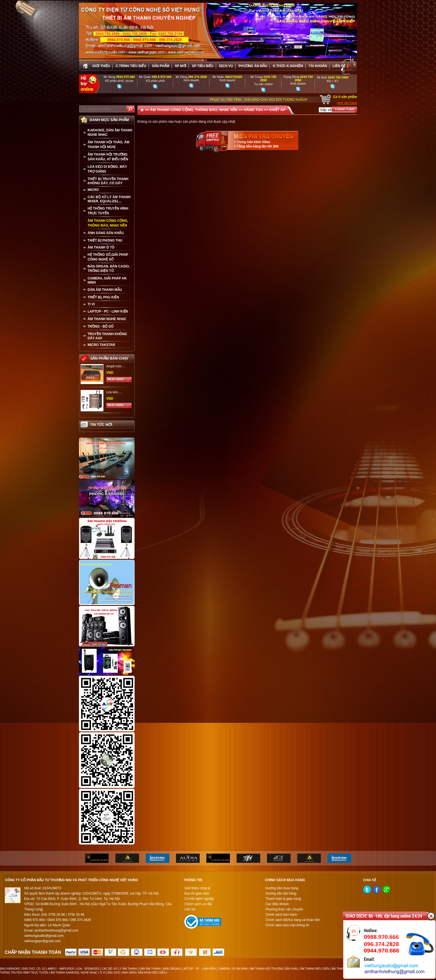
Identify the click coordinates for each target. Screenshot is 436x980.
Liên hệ (339, 66)
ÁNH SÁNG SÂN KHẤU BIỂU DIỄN (144, 973)
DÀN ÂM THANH (150, 969)
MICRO (93, 190)
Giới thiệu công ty (197, 888)
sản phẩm (161, 66)
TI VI (91, 304)
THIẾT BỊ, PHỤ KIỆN (103, 297)
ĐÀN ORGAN (171, 969)
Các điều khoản (277, 904)
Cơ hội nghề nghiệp (199, 899)
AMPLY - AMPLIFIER (61, 969)
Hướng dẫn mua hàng (282, 888)
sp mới (181, 66)
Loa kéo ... (114, 392)
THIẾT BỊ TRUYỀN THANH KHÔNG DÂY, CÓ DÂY (108, 181)
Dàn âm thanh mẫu (105, 290)
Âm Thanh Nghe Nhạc (107, 319)
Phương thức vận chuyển (284, 909)
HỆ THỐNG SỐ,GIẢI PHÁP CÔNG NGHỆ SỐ (108, 257)
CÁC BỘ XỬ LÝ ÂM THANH (119, 969)
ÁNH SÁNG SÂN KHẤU (106, 233)
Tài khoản (318, 66)
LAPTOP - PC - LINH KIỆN (108, 311)
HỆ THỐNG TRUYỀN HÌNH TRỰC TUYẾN (108, 211)
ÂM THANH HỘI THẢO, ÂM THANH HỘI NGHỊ (108, 145)
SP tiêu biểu (203, 66)
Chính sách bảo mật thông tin (287, 925)
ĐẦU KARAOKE (10, 969)
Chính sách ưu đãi (198, 904)
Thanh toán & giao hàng (283, 899)
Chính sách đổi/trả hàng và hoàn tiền (293, 920)
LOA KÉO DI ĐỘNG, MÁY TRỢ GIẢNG (107, 169)
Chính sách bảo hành (281, 915)
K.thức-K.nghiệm (288, 66)
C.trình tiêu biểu (131, 66)
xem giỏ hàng (347, 103)
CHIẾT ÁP (277, 110)
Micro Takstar (101, 345)
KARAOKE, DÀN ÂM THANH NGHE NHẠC (110, 132)
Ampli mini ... (116, 366)
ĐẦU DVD (114, 973)
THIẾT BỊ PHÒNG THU (105, 240)
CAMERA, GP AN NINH (233, 969)
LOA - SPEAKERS (88, 969)
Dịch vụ (226, 66)
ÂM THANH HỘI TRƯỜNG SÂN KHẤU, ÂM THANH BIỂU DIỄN (289, 969)
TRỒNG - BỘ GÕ (101, 326)
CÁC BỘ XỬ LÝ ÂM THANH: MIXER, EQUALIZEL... (109, 199)
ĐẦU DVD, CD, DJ (34, 969)
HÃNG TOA (253, 110)
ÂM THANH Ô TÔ (101, 247)
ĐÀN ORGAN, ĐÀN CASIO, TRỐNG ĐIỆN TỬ (109, 269)
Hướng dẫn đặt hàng (281, 893)
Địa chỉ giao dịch (197, 893)
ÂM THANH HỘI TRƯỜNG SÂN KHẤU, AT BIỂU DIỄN (108, 157)
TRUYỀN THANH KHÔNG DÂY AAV (107, 336)
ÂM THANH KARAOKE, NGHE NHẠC (74, 973)
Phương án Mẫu (253, 66)
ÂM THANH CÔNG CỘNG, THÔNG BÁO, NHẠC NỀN (108, 223)
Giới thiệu (101, 66)
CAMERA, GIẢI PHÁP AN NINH (107, 280)
